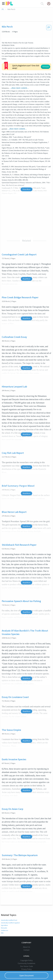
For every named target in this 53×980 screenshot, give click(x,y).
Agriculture (4, 925)
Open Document (27, 975)
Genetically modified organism (10, 923)
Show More (26, 189)
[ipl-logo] (9, 5)
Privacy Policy (26, 969)
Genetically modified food (9, 920)
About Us (27, 947)
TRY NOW (46, 67)
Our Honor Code (27, 966)
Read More (26, 279)
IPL (3, 9)
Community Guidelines (27, 963)
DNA (2, 933)
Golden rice (5, 930)
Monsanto (4, 928)
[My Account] (50, 4)
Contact (26, 950)
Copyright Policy (27, 960)
